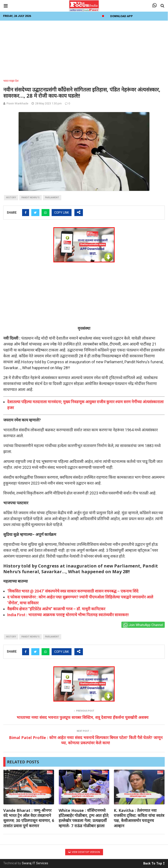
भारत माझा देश (11, 81)
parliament (52, 198)
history (11, 198)
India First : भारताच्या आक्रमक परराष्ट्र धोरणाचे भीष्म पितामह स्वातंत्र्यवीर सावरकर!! (68, 615)
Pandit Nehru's (31, 198)
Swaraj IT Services (35, 863)
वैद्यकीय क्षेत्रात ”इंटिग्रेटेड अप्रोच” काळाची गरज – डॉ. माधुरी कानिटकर (56, 609)
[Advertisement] (84, 48)
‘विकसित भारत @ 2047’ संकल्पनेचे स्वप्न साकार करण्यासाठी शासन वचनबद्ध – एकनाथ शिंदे (73, 591)
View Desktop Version (84, 852)
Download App (122, 16)
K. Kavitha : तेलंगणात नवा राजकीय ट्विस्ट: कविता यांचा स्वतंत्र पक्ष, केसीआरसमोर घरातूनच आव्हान (139, 818)
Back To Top (154, 863)
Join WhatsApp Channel (143, 625)
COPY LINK (62, 213)
